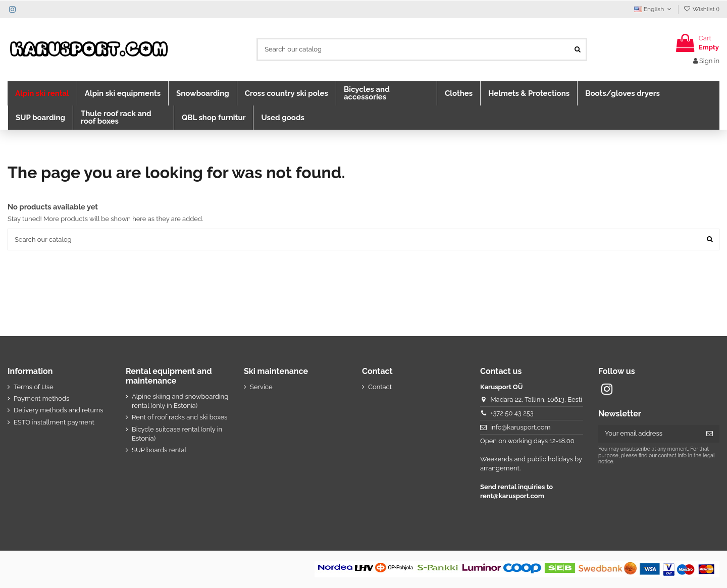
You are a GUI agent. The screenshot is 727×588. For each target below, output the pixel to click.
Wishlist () (702, 9)
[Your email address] (649, 434)
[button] (42, 93)
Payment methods (41, 398)
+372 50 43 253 (512, 413)
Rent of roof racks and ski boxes (179, 417)
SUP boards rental (159, 450)
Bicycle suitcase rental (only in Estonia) (177, 434)
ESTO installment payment (54, 422)
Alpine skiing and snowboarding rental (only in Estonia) (180, 401)
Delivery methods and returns (59, 410)
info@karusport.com (520, 427)
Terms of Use (34, 387)
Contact (380, 387)
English (654, 9)
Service (261, 387)
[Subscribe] (710, 434)
